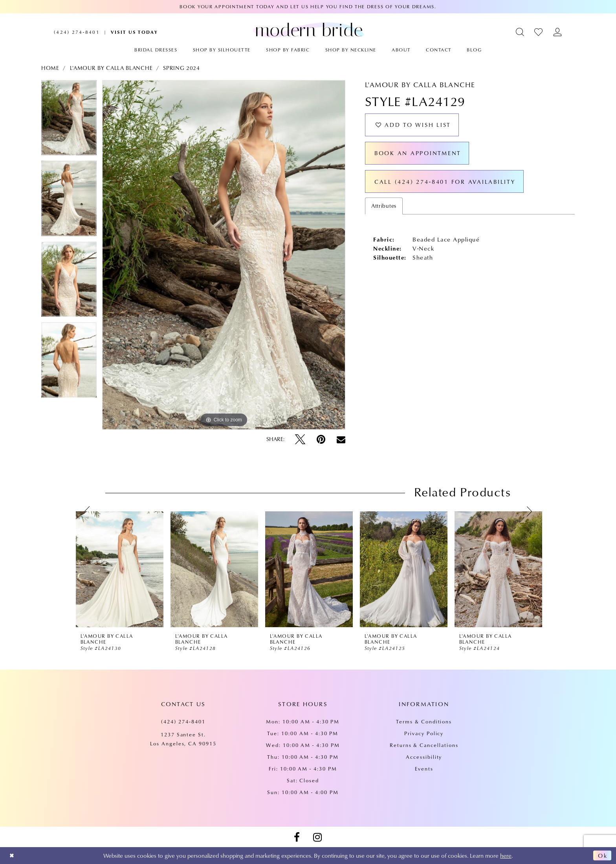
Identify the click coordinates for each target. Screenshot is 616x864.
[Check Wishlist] (539, 32)
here (506, 855)
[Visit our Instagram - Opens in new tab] (317, 837)
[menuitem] (77, 32)
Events (424, 769)
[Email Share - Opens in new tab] (341, 439)
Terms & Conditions (424, 721)
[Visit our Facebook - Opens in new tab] (297, 837)
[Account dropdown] (558, 32)
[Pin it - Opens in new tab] (321, 439)
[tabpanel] (69, 121)
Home (50, 68)
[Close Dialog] (12, 856)
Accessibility (424, 757)
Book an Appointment (420, 155)
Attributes (384, 209)
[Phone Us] (77, 32)
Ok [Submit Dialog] (602, 856)
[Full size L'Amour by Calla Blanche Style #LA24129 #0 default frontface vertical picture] (224, 255)
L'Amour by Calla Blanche (111, 68)
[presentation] (120, 569)
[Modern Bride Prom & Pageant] (308, 30)
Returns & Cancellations (424, 745)
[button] (520, 32)
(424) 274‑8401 (183, 721)
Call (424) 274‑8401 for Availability (447, 185)
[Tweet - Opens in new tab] (300, 439)
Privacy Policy (424, 733)
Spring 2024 (181, 68)
